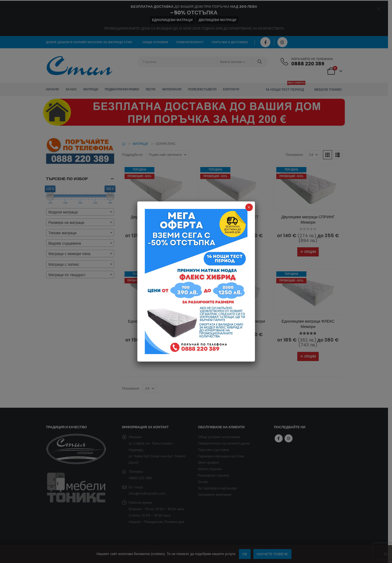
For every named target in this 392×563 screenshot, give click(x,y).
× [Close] (249, 207)
